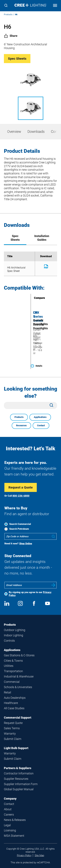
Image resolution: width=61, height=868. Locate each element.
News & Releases (15, 820)
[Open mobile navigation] (55, 6)
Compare (35, 298)
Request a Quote (21, 487)
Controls (9, 641)
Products (8, 15)
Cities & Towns (13, 661)
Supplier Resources (16, 779)
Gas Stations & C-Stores (19, 655)
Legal (7, 825)
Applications (40, 417)
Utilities (9, 666)
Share (11, 36)
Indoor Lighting (14, 635)
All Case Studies (14, 708)
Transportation (13, 671)
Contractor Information (19, 773)
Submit (53, 585)
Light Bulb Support (16, 748)
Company (10, 799)
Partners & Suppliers (18, 768)
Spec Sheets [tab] (15, 238)
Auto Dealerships (15, 698)
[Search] (6, 6)
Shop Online (26, 544)
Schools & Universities (18, 687)
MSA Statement (14, 836)
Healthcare (11, 703)
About (8, 809)
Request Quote (13, 723)
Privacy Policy (24, 855)
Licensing (10, 830)
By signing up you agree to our (30, 594)
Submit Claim (13, 739)
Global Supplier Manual (19, 789)
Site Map (39, 855)
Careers (9, 815)
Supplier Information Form (21, 784)
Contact (41, 425)
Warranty (10, 734)
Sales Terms (12, 728)
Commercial (12, 682)
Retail (7, 692)
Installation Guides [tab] (42, 238)
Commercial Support (18, 718)
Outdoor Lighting (15, 630)
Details (37, 366)
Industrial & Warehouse (19, 676)
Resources (21, 425)
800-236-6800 (21, 496)
